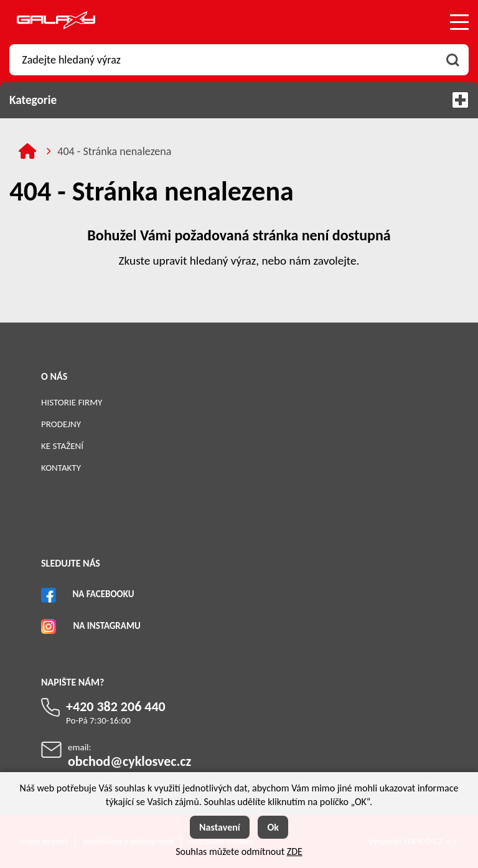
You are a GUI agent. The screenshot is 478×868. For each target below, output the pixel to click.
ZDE (295, 851)
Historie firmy (72, 402)
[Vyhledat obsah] (453, 60)
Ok (273, 827)
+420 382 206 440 (116, 706)
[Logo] (56, 22)
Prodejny (61, 424)
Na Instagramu (106, 626)
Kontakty (61, 468)
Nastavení (220, 827)
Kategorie (239, 100)
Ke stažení (62, 446)
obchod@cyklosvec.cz (129, 761)
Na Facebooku (103, 594)
